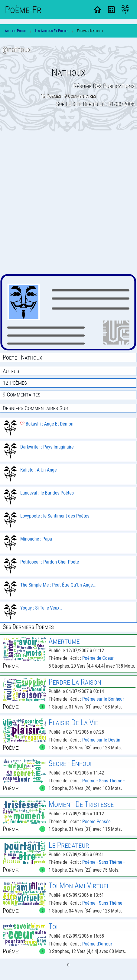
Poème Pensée (96, 822)
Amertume (64, 641)
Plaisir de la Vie (74, 723)
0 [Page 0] (68, 965)
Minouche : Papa (36, 539)
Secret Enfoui (70, 763)
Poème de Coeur (98, 658)
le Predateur (69, 845)
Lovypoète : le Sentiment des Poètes (55, 516)
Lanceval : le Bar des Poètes (47, 493)
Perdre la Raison (75, 682)
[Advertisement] (68, 203)
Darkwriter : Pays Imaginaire (47, 447)
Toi (53, 927)
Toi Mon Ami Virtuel (79, 886)
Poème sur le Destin (101, 740)
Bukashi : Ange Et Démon (47, 424)
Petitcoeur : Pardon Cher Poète (50, 562)
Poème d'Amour (97, 944)
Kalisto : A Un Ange (38, 470)
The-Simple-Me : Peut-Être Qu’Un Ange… (58, 585)
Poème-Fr (23, 10)
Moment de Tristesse (81, 804)
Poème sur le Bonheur (103, 699)
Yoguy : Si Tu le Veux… (41, 608)
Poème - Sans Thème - (103, 781)
